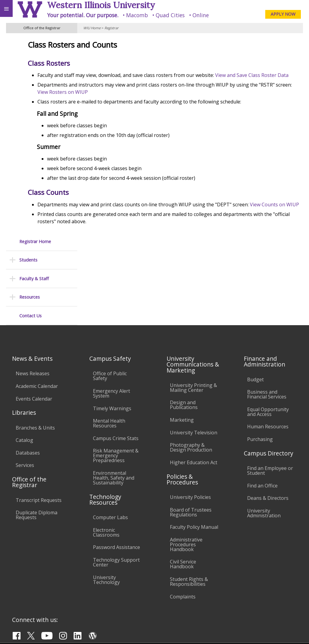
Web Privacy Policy (293, 631)
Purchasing (260, 361)
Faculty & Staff (34, 82)
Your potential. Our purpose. (83, 15)
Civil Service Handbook (183, 486)
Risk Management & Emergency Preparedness (116, 377)
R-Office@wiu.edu (261, 619)
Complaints (183, 518)
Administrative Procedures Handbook (186, 466)
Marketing (182, 342)
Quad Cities (170, 15)
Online (201, 15)
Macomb (137, 15)
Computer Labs (110, 439)
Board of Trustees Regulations (191, 434)
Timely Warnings (112, 330)
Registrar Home (35, 44)
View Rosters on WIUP (176, 99)
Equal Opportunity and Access (268, 334)
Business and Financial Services (267, 316)
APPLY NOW (283, 14)
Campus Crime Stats (116, 360)
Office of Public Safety (110, 298)
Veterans (123, 581)
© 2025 (181, 631)
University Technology (106, 501)
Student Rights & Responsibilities (189, 503)
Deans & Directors (268, 420)
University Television (194, 354)
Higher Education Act (194, 384)
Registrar (111, 28)
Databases (28, 375)
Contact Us (30, 119)
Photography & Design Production (191, 369)
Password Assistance (116, 469)
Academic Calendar (37, 308)
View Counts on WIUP (135, 219)
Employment (53, 581)
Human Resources (268, 348)
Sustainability (90, 581)
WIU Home (92, 28)
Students (28, 63)
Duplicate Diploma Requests (37, 437)
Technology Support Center (116, 484)
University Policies (190, 419)
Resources (30, 100)
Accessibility (17, 581)
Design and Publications (184, 327)
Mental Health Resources (109, 345)
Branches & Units (35, 349)
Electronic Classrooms (106, 454)
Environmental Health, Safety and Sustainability (114, 400)
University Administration (264, 435)
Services (25, 387)
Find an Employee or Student (270, 392)
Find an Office (262, 407)
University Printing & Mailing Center (193, 309)
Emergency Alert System (111, 315)
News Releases (33, 295)
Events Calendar (34, 320)
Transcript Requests (39, 422)
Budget (255, 301)
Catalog (24, 362)
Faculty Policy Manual (194, 449)
